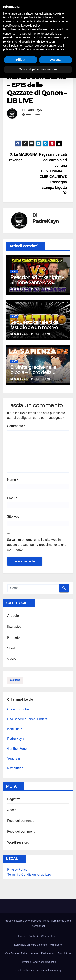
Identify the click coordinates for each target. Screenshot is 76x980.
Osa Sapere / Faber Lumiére (27, 719)
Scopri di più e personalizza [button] (38, 972)
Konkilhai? (15, 729)
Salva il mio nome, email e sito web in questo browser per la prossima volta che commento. (37, 545)
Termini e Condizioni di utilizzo (29, 874)
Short (11, 648)
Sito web (13, 516)
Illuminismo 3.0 (44, 10)
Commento (16, 426)
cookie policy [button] (32, 928)
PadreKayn (34, 110)
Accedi (12, 810)
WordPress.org (18, 842)
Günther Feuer (17, 749)
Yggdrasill (14, 758)
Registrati (14, 799)
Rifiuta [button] (21, 962)
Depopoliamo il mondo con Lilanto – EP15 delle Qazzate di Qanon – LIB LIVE (37, 85)
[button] (66, 33)
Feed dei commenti (21, 832)
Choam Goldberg (19, 709)
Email (12, 498)
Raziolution (15, 768)
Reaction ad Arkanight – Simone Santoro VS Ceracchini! (37, 282)
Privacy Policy (17, 870)
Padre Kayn (16, 739)
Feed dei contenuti (21, 821)
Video (11, 61)
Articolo (13, 616)
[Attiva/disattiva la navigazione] (39, 33)
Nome (13, 480)
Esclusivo (14, 627)
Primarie (14, 637)
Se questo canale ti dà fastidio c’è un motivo (34, 325)
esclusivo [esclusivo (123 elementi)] (15, 680)
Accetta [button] (55, 962)
